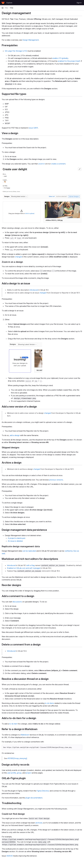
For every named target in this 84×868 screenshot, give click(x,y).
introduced (34, 290)
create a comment (58, 164)
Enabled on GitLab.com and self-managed (24, 568)
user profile (12, 773)
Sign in (79, 3)
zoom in (42, 164)
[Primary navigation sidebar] (3, 8)
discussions (17, 602)
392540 (10, 856)
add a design (15, 435)
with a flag (30, 565)
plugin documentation (34, 798)
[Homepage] (3, 3)
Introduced (11, 565)
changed (18, 257)
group (19, 773)
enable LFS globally (60, 58)
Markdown (25, 735)
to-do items (49, 703)
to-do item (13, 724)
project (29, 773)
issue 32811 (33, 128)
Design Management (31, 40)
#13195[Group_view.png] (17, 758)
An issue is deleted (15, 541)
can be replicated (29, 551)
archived (39, 823)
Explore (9, 3)
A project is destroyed (16, 538)
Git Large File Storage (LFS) (16, 51)
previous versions (56, 480)
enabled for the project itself (69, 61)
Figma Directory (43, 791)
